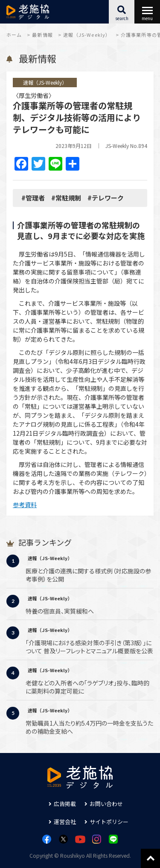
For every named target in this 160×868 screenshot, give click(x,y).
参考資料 (25, 505)
